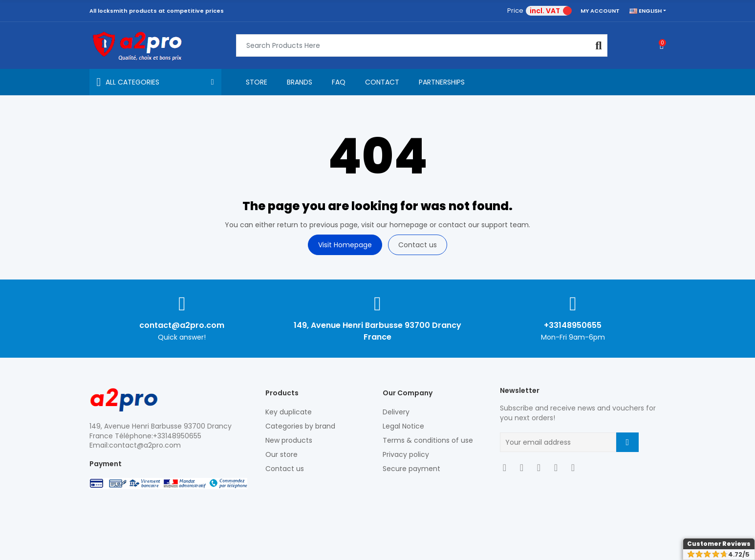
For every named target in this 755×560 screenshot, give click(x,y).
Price (515, 11)
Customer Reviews (719, 544)
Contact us (418, 245)
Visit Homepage (345, 245)
